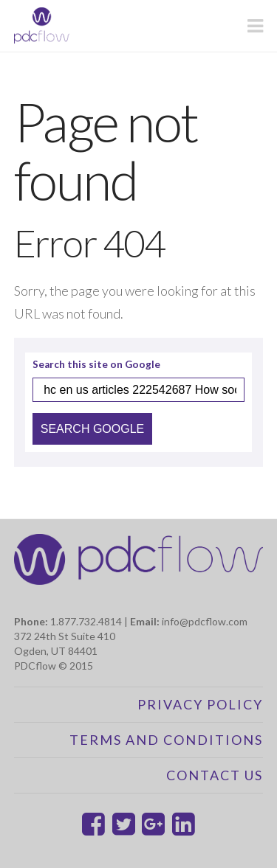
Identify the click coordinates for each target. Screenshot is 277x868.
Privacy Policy (200, 704)
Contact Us (215, 775)
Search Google (92, 429)
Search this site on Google (96, 365)
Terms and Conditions (166, 740)
